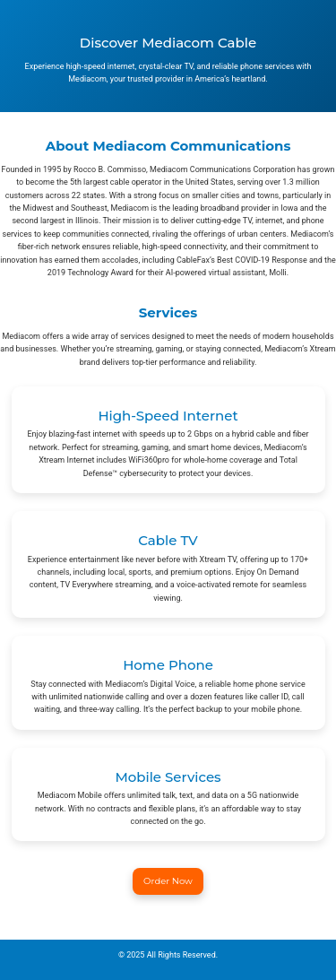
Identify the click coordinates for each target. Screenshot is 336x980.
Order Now (168, 881)
